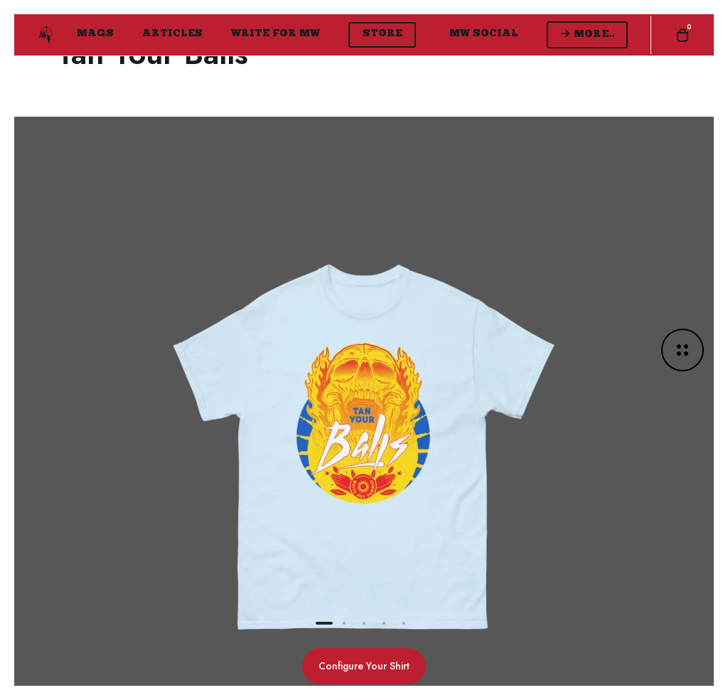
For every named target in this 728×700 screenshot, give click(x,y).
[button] (324, 623)
